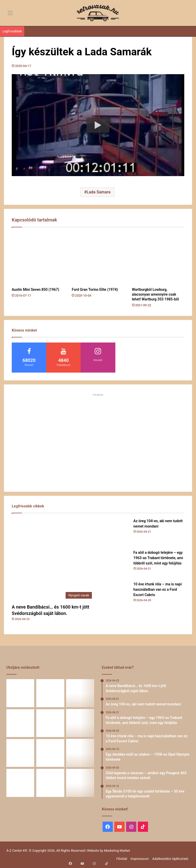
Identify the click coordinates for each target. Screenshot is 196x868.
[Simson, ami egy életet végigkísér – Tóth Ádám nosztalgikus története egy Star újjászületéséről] (80, 783)
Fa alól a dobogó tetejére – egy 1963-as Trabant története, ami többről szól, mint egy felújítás (158, 558)
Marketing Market (117, 851)
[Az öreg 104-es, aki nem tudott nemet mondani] (116, 532)
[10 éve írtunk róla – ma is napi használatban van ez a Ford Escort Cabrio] (116, 596)
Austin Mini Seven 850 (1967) (35, 290)
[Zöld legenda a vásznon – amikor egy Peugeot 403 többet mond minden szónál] (80, 723)
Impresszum (140, 859)
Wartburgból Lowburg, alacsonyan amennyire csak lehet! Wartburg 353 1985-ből (155, 294)
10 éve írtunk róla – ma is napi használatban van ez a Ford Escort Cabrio (158, 589)
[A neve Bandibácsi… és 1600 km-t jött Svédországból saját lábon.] (53, 560)
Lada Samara (99, 192)
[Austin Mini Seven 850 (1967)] (38, 259)
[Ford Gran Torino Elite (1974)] (98, 259)
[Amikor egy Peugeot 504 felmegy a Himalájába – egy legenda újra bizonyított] (50, 753)
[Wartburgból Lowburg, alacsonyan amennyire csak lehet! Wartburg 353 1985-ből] (158, 259)
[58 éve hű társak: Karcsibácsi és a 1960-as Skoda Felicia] (80, 753)
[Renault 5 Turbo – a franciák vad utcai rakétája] (50, 783)
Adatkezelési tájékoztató (170, 859)
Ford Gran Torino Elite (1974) (95, 290)
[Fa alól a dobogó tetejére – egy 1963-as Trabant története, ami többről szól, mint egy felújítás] (116, 564)
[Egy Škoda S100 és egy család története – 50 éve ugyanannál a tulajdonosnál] (20, 753)
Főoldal (122, 859)
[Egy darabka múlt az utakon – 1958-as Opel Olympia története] (50, 723)
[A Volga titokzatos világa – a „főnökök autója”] (20, 783)
